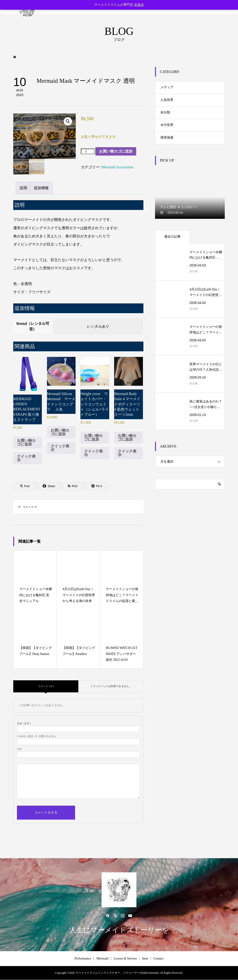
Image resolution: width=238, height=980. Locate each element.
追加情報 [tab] (41, 188)
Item (145, 958)
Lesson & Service (125, 958)
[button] (68, 121)
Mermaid (102, 958)
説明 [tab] (23, 188)
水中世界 (167, 125)
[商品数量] (88, 151)
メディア (167, 87)
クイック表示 (26, 458)
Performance (83, 958)
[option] (190, 194)
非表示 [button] (139, 5)
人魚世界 (167, 100)
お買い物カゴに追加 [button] (26, 442)
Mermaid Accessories (118, 167)
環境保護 (167, 138)
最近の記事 (172, 237)
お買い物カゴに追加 (116, 151)
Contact (159, 958)
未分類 (165, 112)
